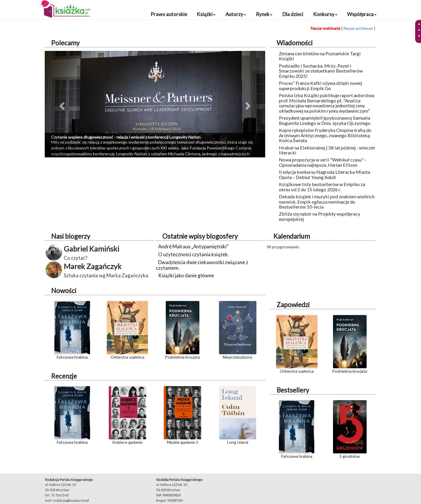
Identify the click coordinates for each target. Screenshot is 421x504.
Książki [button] (206, 14)
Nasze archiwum (358, 28)
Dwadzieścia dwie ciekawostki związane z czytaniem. (202, 265)
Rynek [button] (264, 14)
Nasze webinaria (326, 28)
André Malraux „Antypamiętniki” (193, 246)
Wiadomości (295, 43)
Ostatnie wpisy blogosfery (200, 236)
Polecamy (65, 43)
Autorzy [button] (236, 14)
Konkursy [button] (325, 14)
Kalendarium (292, 236)
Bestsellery (293, 390)
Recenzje (64, 376)
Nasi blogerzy (71, 236)
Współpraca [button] (362, 14)
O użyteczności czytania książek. (194, 254)
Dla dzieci (293, 14)
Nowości (64, 291)
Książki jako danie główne (186, 275)
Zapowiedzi (293, 305)
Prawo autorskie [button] (169, 14)
